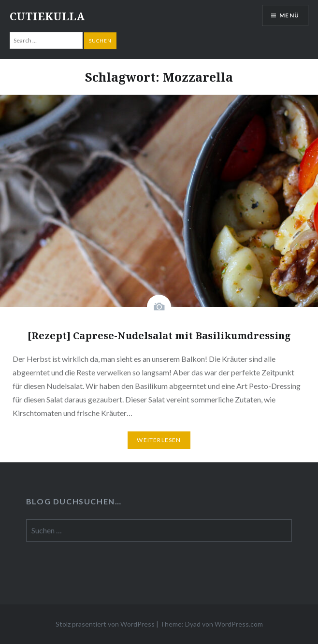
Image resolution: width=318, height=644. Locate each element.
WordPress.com (239, 624)
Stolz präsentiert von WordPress (105, 624)
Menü (289, 15)
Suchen (100, 41)
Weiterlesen (159, 440)
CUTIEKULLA (47, 16)
